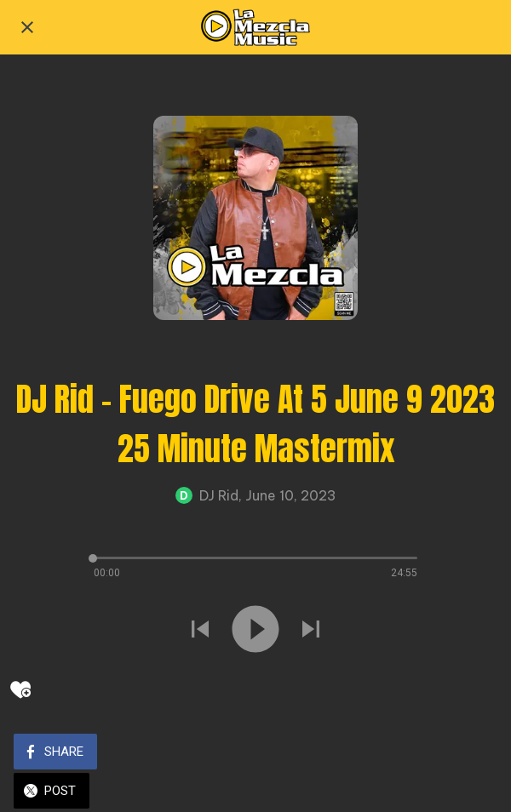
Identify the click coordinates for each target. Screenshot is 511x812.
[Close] (27, 27)
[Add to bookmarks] (20, 689)
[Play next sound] (311, 631)
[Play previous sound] (200, 631)
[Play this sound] (255, 631)
